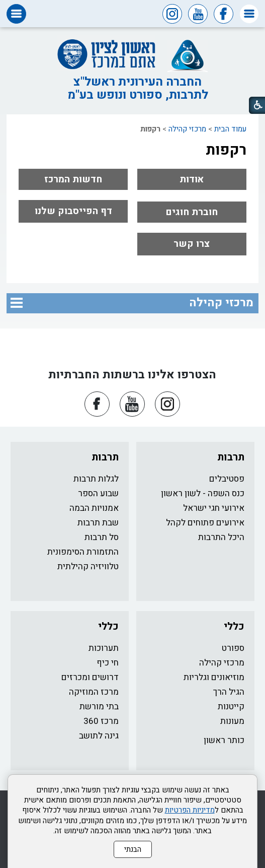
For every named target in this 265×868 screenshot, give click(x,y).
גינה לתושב (99, 736)
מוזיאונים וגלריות (214, 677)
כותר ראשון (224, 740)
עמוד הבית (230, 129)
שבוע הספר (98, 493)
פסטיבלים (227, 479)
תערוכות (104, 648)
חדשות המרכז (73, 179)
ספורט (233, 648)
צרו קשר (192, 244)
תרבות (231, 457)
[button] (249, 14)
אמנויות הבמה (94, 508)
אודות (192, 179)
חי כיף (108, 663)
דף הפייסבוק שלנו (73, 211)
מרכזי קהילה (187, 129)
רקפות (226, 150)
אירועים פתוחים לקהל (205, 523)
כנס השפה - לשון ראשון (203, 493)
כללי (234, 626)
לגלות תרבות (96, 479)
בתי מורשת (99, 707)
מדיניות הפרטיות (190, 810)
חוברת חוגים (192, 212)
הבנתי (133, 849)
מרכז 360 (101, 721)
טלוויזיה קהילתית (88, 566)
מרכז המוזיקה (94, 692)
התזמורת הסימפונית (83, 552)
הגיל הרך (229, 692)
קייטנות (231, 707)
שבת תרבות (98, 523)
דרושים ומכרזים (90, 677)
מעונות (232, 721)
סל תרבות (102, 537)
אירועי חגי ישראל (214, 508)
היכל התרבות (221, 537)
